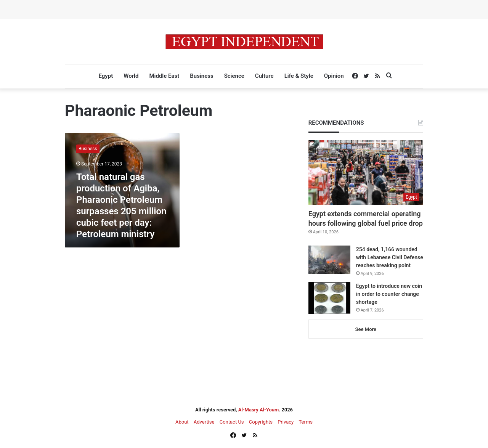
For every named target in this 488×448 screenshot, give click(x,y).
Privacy (286, 422)
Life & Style (299, 76)
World (131, 76)
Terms (306, 422)
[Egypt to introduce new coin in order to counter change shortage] (329, 298)
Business (201, 76)
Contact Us (232, 422)
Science (234, 76)
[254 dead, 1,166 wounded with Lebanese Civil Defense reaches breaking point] (329, 260)
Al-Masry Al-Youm (259, 410)
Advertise (204, 422)
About (182, 422)
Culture (264, 76)
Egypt (106, 76)
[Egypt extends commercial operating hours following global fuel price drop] (366, 173)
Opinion (334, 76)
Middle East (164, 76)
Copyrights (261, 422)
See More (366, 329)
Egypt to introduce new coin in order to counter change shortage (389, 294)
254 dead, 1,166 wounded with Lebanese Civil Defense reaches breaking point (390, 257)
